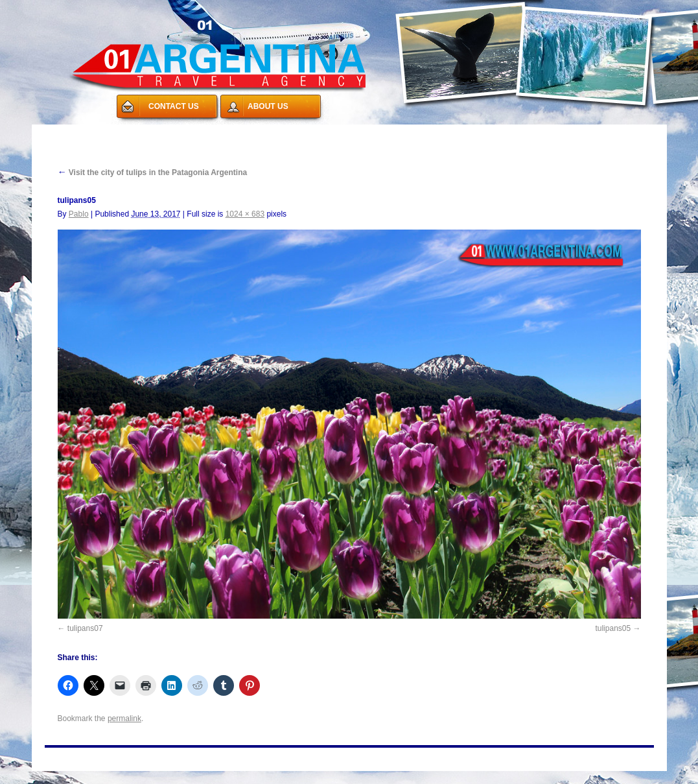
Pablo (79, 214)
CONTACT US (174, 106)
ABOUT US (268, 106)
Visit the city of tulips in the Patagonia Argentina (153, 172)
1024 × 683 (245, 214)
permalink (124, 719)
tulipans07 (85, 628)
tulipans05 (613, 628)
